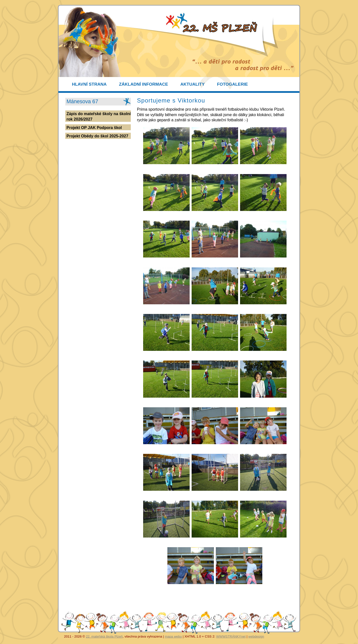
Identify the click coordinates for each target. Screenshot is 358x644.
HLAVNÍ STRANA (89, 84)
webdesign (256, 636)
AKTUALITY (193, 84)
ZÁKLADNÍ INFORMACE (143, 84)
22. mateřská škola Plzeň (104, 636)
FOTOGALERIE (233, 84)
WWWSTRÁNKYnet (231, 636)
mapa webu (173, 636)
